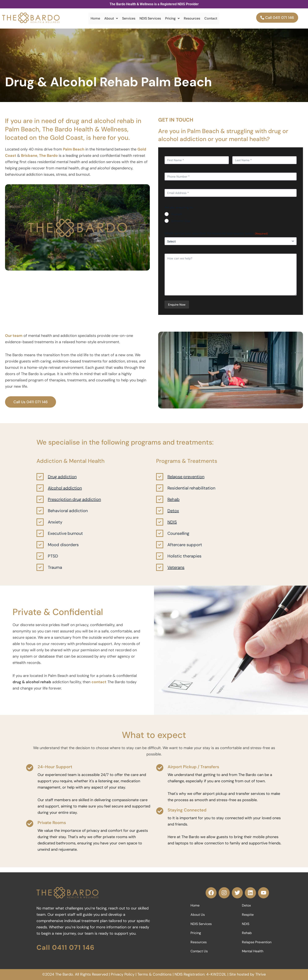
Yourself (177, 214)
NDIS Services (150, 18)
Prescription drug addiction (74, 503)
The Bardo (48, 156)
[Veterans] (160, 571)
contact (99, 685)
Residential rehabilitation (191, 491)
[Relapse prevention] (160, 480)
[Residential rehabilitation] (160, 491)
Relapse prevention (186, 480)
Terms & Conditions (155, 974)
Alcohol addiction (65, 491)
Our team (14, 339)
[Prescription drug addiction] (40, 503)
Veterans (176, 571)
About (111, 18)
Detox (173, 514)
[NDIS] (160, 525)
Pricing (172, 18)
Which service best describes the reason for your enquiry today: (216, 234)
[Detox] (160, 514)
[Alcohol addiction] (40, 491)
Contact (211, 18)
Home (95, 18)
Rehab (174, 503)
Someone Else (181, 221)
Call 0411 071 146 (65, 947)
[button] (111, 18)
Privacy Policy (123, 974)
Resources (192, 18)
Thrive (261, 974)
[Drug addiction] (40, 480)
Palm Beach (74, 149)
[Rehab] (160, 503)
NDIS (172, 525)
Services (129, 18)
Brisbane (29, 156)
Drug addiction (62, 480)
